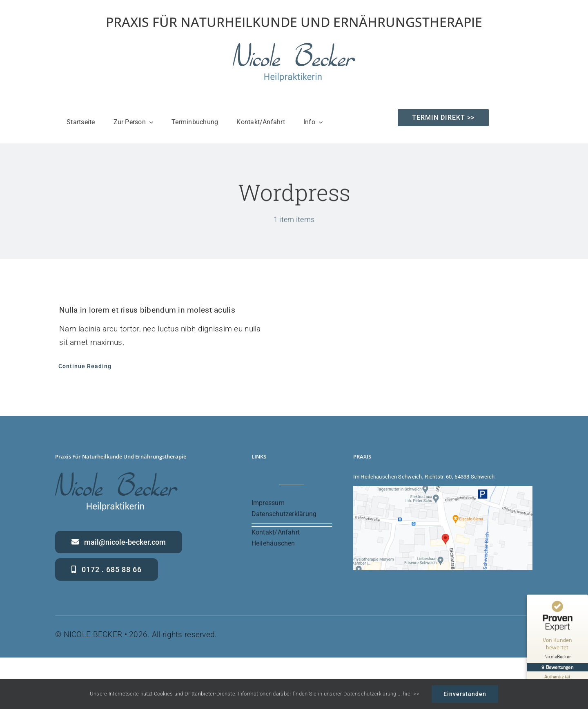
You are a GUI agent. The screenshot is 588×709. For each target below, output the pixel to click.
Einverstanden (465, 694)
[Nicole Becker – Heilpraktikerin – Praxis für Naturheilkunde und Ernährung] (294, 47)
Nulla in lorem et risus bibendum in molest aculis (147, 310)
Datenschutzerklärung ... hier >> (381, 694)
